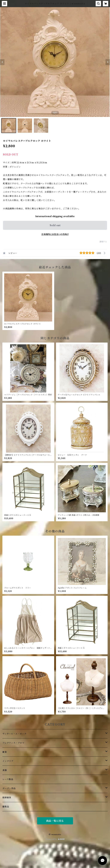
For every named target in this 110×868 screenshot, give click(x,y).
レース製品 (8, 779)
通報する (103, 242)
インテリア (8, 761)
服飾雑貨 (7, 798)
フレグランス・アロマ (13, 743)
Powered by (55, 839)
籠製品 (6, 807)
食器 (5, 770)
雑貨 (5, 752)
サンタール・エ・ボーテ (14, 734)
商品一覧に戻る (55, 821)
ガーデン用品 (9, 788)
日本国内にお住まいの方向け (55, 234)
